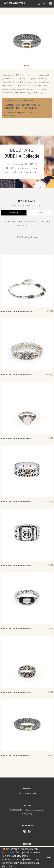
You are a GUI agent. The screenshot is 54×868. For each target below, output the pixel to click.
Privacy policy (27, 813)
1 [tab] (25, 66)
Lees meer (21, 866)
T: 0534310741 (16, 810)
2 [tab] (28, 66)
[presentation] (14, 213)
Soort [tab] (40, 213)
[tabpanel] (27, 42)
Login (20, 793)
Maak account (31, 793)
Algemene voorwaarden (35, 810)
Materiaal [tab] (14, 213)
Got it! (48, 858)
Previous (5, 42)
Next (49, 42)
